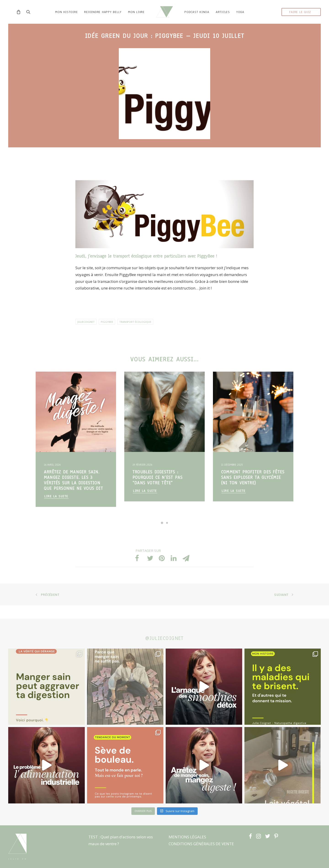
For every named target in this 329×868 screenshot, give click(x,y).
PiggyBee (207, 269)
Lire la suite (56, 510)
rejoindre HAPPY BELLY (96, 19)
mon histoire (60, 19)
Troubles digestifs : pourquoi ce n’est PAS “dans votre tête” (158, 491)
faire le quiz (300, 19)
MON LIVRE (130, 19)
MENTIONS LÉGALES (187, 837)
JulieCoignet (86, 335)
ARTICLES (229, 19)
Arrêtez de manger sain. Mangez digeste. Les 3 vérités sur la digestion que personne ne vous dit (73, 493)
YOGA (247, 19)
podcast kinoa (204, 19)
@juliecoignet (164, 638)
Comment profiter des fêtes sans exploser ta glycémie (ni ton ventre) (253, 491)
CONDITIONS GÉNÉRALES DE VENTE (201, 844)
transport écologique (135, 335)
